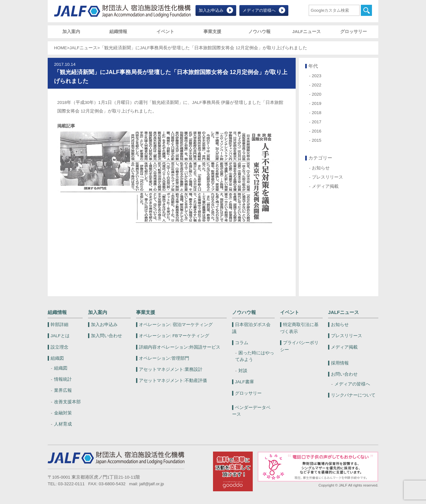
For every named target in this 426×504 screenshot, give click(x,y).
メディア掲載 (325, 186)
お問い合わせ (344, 374)
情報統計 (63, 379)
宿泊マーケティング (176, 325)
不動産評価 (173, 381)
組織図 (57, 358)
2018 (317, 113)
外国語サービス (180, 347)
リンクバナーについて (353, 395)
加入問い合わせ (106, 336)
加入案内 (71, 32)
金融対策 (63, 413)
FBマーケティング (174, 336)
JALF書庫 (244, 382)
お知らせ (321, 168)
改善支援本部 (67, 402)
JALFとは (60, 336)
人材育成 (63, 424)
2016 (317, 131)
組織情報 (118, 32)
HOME (61, 48)
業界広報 (63, 390)
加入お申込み (211, 10)
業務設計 (171, 369)
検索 (366, 10)
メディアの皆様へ (259, 10)
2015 (317, 140)
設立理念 (59, 347)
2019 (317, 103)
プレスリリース (327, 177)
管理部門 (164, 358)
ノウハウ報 (259, 32)
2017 (317, 122)
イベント (165, 32)
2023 (317, 76)
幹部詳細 (59, 325)
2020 (317, 94)
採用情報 (340, 363)
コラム (242, 343)
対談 (243, 371)
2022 (317, 85)
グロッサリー (354, 32)
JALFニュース (306, 32)
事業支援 (212, 32)
